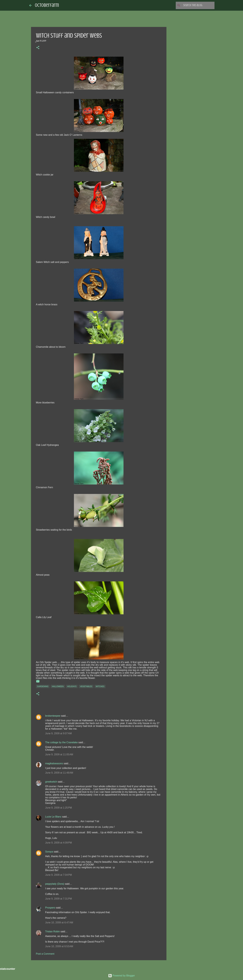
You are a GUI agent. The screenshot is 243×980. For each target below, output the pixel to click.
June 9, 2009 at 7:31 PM (59, 899)
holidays (72, 686)
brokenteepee (53, 716)
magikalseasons (54, 763)
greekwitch (51, 782)
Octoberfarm (47, 5)
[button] (38, 48)
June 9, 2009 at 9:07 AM (59, 733)
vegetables (86, 686)
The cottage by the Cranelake (62, 742)
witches (100, 686)
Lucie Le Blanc (53, 817)
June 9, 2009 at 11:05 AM (59, 754)
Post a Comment (45, 954)
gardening (43, 686)
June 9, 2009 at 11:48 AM (59, 773)
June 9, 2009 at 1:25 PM (59, 808)
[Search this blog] (198, 5)
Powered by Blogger (122, 976)
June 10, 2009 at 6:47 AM (59, 923)
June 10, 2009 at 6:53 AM (59, 946)
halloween (58, 686)
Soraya (49, 852)
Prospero (50, 908)
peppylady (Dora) (55, 884)
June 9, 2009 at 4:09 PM (59, 843)
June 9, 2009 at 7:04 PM (59, 875)
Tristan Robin (53, 931)
